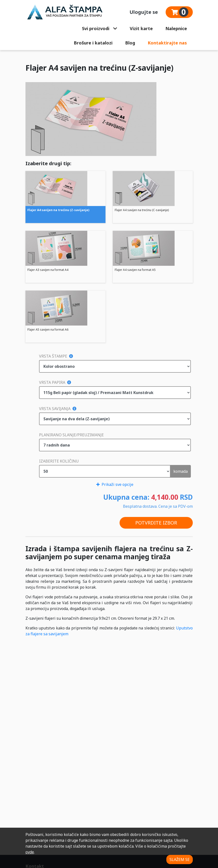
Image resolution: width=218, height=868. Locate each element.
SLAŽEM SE (180, 859)
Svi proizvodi (100, 28)
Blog (130, 43)
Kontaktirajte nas (167, 43)
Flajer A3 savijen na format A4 (48, 270)
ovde (30, 852)
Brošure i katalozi (93, 43)
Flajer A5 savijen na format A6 (48, 330)
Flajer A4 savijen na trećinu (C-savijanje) (142, 210)
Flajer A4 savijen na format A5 (135, 270)
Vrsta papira (55, 382)
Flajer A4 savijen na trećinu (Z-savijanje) (58, 210)
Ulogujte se (144, 12)
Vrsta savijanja (58, 409)
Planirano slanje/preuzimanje (71, 435)
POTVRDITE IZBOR (156, 523)
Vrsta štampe (56, 356)
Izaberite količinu (59, 461)
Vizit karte (141, 28)
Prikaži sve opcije (115, 484)
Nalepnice (176, 28)
